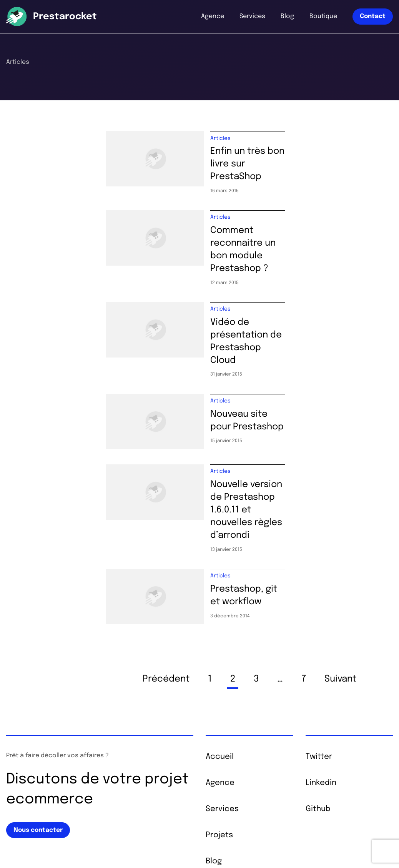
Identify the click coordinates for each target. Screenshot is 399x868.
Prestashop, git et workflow (270, 507)
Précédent (166, 594)
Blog (287, 16)
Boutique (323, 16)
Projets (219, 750)
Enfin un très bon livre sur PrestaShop (293, 155)
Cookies (163, 848)
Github (318, 724)
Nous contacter (38, 745)
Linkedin (321, 698)
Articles (220, 141)
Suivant (340, 594)
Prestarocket (65, 17)
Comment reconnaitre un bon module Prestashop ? (293, 231)
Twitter (319, 672)
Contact (373, 16)
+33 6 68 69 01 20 (336, 809)
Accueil (220, 672)
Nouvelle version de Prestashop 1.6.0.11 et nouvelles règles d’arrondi (301, 443)
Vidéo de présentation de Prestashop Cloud (293, 302)
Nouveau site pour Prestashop (277, 366)
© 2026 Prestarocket (34, 848)
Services (252, 16)
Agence (213, 16)
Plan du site (132, 848)
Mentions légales (89, 848)
